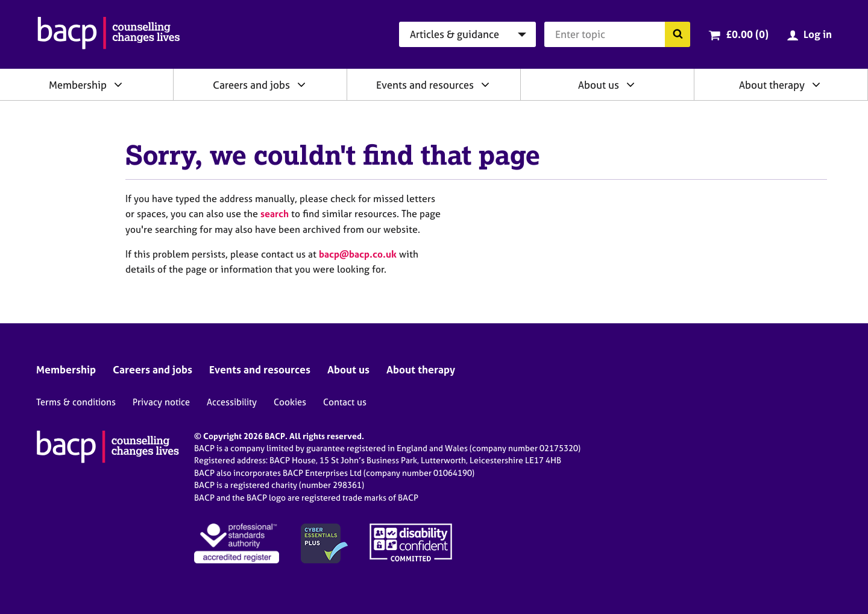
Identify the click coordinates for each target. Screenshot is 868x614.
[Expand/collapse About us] (631, 84)
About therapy (772, 85)
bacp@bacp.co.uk (358, 254)
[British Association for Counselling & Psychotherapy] (109, 34)
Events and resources (425, 85)
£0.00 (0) (747, 34)
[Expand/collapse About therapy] (816, 84)
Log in (818, 34)
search (275, 214)
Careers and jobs (251, 85)
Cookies (290, 402)
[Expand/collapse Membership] (118, 84)
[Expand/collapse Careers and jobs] (301, 84)
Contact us (345, 402)
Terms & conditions (76, 402)
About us (599, 85)
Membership (78, 85)
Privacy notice (161, 402)
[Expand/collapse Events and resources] (485, 84)
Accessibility (232, 402)
